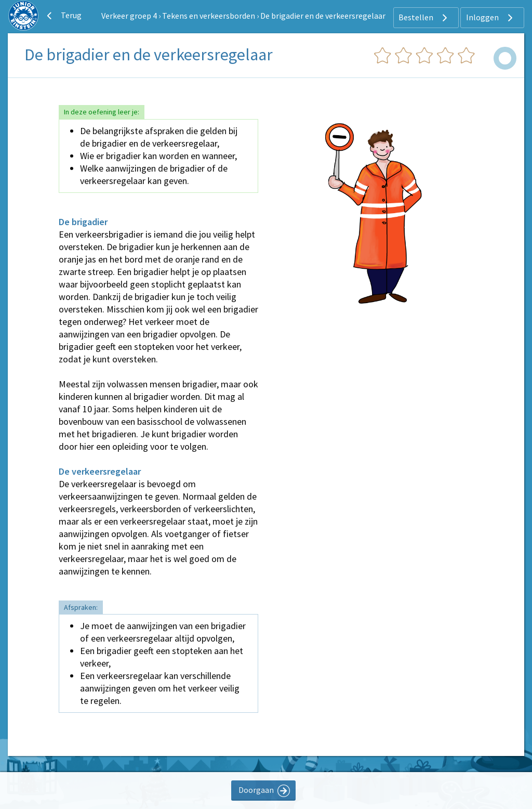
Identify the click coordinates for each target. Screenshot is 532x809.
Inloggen (491, 18)
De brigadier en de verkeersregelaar (323, 16)
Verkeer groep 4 (129, 16)
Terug (63, 16)
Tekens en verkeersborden (209, 16)
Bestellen (424, 18)
